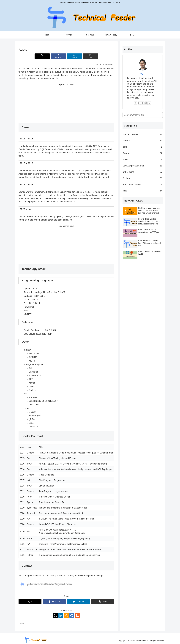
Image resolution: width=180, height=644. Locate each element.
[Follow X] (55, 615)
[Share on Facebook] (58, 56)
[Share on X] (42, 56)
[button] (90, 56)
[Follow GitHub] (72, 615)
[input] (143, 115)
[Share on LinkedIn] (74, 56)
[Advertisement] (66, 103)
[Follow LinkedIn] (61, 615)
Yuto (143, 74)
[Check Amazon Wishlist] (66, 615)
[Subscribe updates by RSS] (77, 615)
